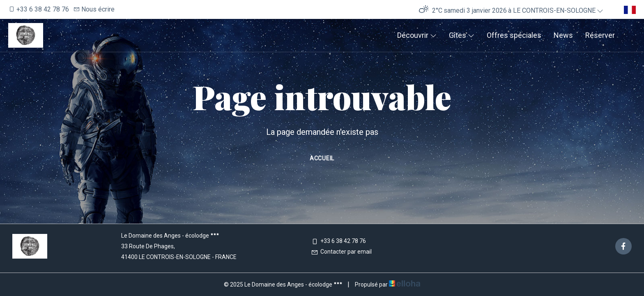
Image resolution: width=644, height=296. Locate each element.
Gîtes (462, 35)
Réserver (600, 35)
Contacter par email (341, 252)
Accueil (322, 158)
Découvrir (417, 35)
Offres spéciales (514, 35)
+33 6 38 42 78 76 (338, 241)
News (563, 35)
